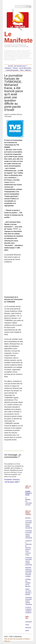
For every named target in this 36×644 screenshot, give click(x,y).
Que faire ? (28, 518)
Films (22, 70)
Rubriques (8, 68)
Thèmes (15, 68)
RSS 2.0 (7, 641)
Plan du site (8, 639)
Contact (26, 639)
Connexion (8, 480)
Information (28, 628)
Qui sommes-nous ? (20, 66)
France (27, 625)
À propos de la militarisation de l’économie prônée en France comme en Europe (29, 548)
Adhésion (28, 70)
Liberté (27, 631)
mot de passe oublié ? (12, 482)
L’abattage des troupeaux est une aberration (28, 583)
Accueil (10, 66)
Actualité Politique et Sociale (28, 493)
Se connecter (18, 639)
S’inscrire (16, 480)
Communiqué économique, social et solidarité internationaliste (29, 524)
